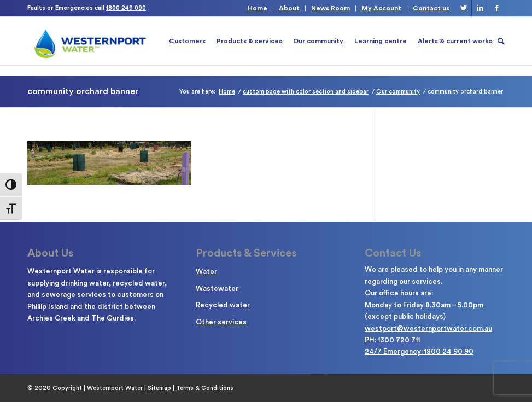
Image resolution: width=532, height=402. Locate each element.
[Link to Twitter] (463, 8)
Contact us (431, 8)
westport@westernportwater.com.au (428, 328)
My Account (381, 8)
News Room (331, 8)
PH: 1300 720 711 (392, 340)
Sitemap (159, 388)
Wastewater (217, 289)
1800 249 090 (126, 8)
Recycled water (223, 305)
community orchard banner (83, 91)
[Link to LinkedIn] (480, 8)
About (289, 8)
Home (258, 8)
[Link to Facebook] (496, 8)
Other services (221, 322)
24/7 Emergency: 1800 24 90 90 (419, 351)
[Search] (501, 41)
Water (206, 272)
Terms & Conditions (205, 388)
